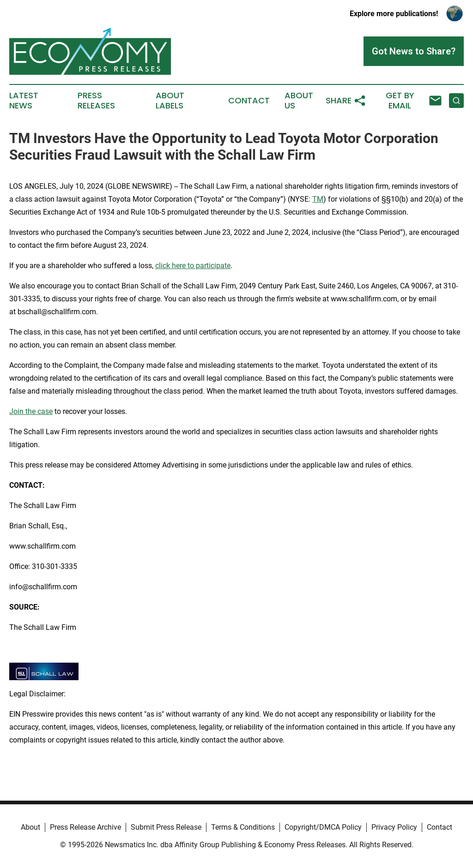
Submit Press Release (166, 827)
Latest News (24, 101)
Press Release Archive (85, 827)
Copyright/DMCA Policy (323, 827)
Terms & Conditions (243, 827)
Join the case (31, 411)
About (30, 827)
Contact (249, 101)
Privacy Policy (394, 827)
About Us (299, 101)
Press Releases (96, 101)
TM (318, 199)
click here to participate (193, 266)
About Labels (170, 101)
